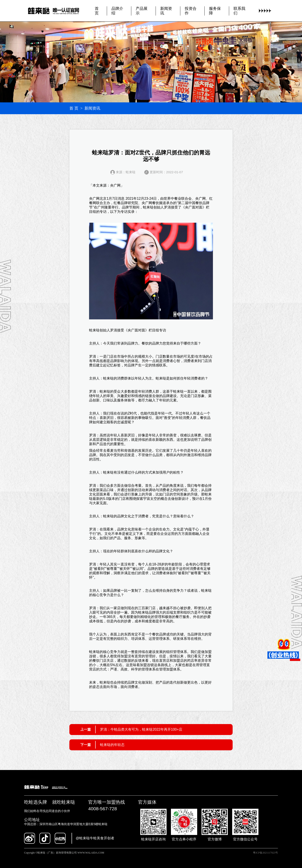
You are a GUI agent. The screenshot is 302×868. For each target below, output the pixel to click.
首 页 (74, 108)
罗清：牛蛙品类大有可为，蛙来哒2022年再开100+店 (141, 729)
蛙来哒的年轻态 (112, 745)
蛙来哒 (148, 207)
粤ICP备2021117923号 (265, 853)
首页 (97, 11)
